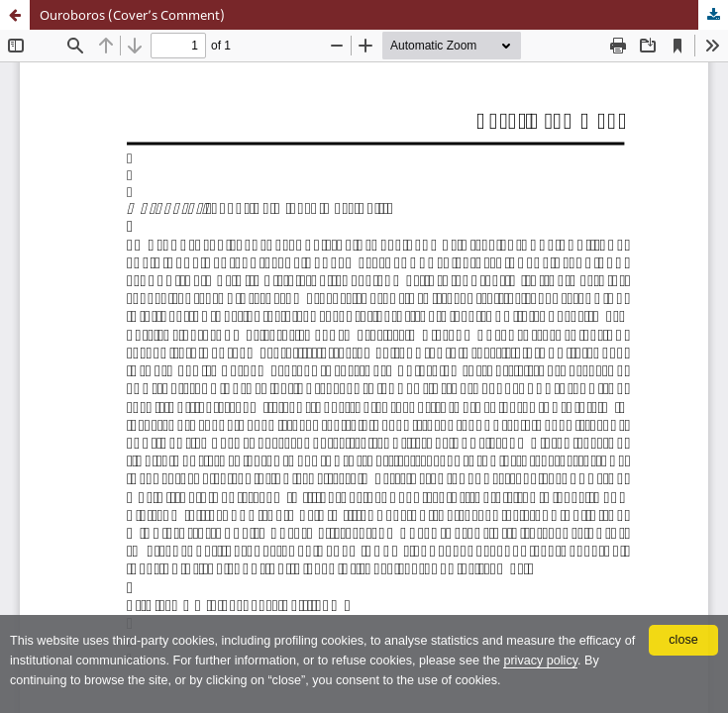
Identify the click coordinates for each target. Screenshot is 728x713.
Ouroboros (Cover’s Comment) (132, 15)
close (683, 640)
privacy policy (540, 661)
